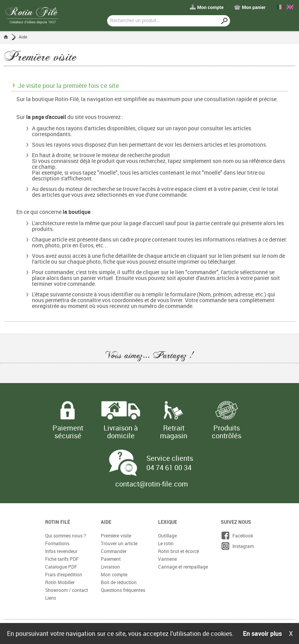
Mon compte (114, 574)
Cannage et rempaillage (183, 567)
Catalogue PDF (61, 567)
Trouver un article (119, 543)
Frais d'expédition (64, 574)
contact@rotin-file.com (152, 484)
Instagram (237, 546)
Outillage (167, 535)
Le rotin (166, 543)
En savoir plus (262, 633)
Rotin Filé (58, 522)
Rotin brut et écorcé (179, 551)
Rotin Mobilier (60, 582)
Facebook (237, 535)
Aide (23, 37)
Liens (51, 598)
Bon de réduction (119, 582)
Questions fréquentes (123, 590)
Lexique (168, 522)
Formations (57, 543)
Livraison (110, 567)
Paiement (111, 559)
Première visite (116, 535)
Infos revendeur (61, 551)
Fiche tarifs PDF (62, 559)
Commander (114, 551)
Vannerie (167, 559)
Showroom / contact (67, 590)
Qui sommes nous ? (66, 535)
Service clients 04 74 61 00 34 (170, 463)
